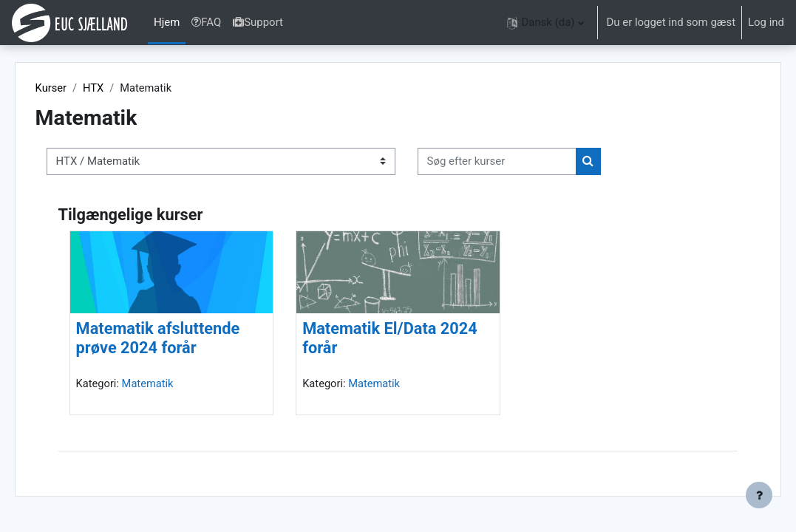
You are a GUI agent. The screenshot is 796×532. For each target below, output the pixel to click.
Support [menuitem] (258, 22)
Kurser (72, 89)
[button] (545, 23)
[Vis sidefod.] (759, 495)
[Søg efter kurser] (518, 162)
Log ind (766, 22)
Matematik (170, 384)
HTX (115, 89)
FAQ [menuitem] (206, 22)
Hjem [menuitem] (167, 22)
